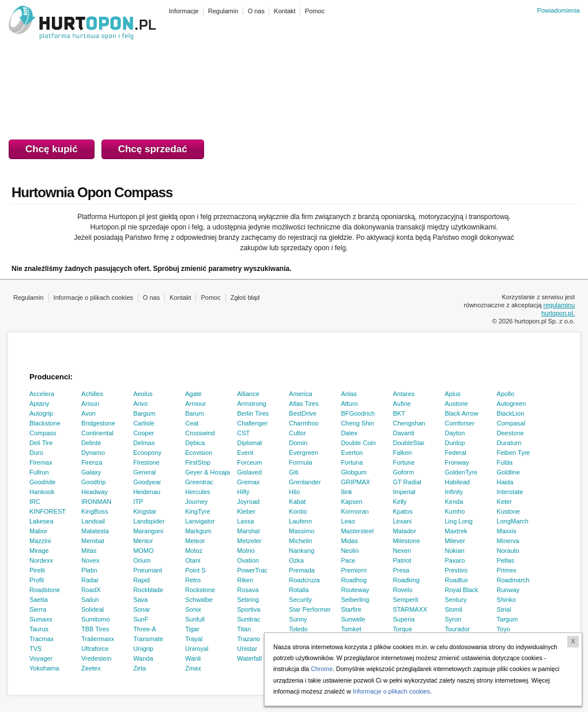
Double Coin (358, 443)
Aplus (453, 394)
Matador (404, 531)
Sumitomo (96, 619)
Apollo (506, 394)
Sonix (193, 609)
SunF (141, 619)
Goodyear (147, 482)
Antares (404, 394)
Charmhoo (304, 423)
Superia (404, 619)
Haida (505, 482)
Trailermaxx (98, 639)
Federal (456, 453)
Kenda (454, 502)
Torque (402, 629)
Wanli (193, 658)
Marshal (248, 531)
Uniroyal (197, 649)
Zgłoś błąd (245, 297)
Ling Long (459, 521)
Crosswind (200, 433)
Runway (508, 590)
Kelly (399, 502)
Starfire (351, 609)
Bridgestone (98, 423)
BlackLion (511, 413)
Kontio (298, 511)
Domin (298, 443)
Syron (453, 619)
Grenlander (305, 482)
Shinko (507, 600)
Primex (507, 570)
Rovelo (402, 590)
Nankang (301, 551)
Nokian (455, 551)
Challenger (252, 423)
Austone (457, 404)
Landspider (149, 521)
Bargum (144, 413)
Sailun (90, 600)
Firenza (92, 462)
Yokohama (44, 668)
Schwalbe (199, 600)
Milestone (406, 541)
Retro (193, 580)
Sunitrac (248, 619)
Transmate (148, 639)
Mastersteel (357, 531)
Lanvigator (200, 521)
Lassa (245, 521)
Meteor (195, 541)
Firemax (41, 462)
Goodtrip (93, 482)
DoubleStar (408, 443)
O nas (151, 297)
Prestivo (457, 570)
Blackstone (45, 423)
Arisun (90, 404)
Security (300, 600)
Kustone (508, 511)
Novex (90, 560)
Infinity (454, 492)
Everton (352, 453)
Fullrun (39, 472)
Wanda (143, 658)
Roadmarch (513, 580)
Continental (97, 433)
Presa (401, 570)
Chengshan (409, 423)
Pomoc (210, 297)
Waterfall (249, 658)
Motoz (194, 551)
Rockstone (200, 590)
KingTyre (197, 511)
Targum (508, 619)
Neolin (350, 551)
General (144, 472)
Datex (349, 433)
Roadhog (354, 580)
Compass (43, 433)
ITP (138, 502)
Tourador (457, 629)
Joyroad (248, 502)
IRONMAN (96, 502)
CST (243, 433)
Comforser (460, 423)
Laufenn (300, 521)
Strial (504, 609)
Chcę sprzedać (153, 149)
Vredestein (96, 658)
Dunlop (455, 443)
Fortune (404, 462)
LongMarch (513, 521)
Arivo (140, 404)
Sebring (248, 600)
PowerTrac (252, 570)
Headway (95, 492)
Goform (403, 472)
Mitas (89, 551)
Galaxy (91, 472)
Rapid (142, 580)
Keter (504, 502)
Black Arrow (462, 413)
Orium (142, 560)
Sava (140, 600)
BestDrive (303, 413)
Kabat (297, 502)
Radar (90, 580)
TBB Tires (95, 629)
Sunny (298, 619)
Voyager (41, 658)
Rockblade (148, 590)
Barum (194, 413)
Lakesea (42, 521)
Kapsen (351, 502)
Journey (196, 502)
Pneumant (148, 570)
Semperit (405, 600)
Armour (195, 404)
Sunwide (353, 619)
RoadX (91, 590)
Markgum (198, 531)
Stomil (454, 609)
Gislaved (249, 472)
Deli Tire (41, 443)
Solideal (93, 609)
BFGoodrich (358, 413)
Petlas (506, 560)
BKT (399, 413)
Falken (402, 453)
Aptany (39, 404)
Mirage (39, 551)
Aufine (402, 404)
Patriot (402, 560)
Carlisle (144, 423)
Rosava (248, 590)
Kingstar (145, 511)
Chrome (322, 669)
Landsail (93, 521)
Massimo (301, 531)
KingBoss (95, 511)
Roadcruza (304, 580)
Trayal (194, 639)
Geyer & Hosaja (208, 472)
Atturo (349, 404)
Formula (300, 462)
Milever (455, 541)
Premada (302, 570)
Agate (193, 394)
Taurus (39, 629)
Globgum (354, 472)
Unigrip (143, 649)
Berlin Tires (253, 413)
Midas (349, 541)
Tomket (351, 629)
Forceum (249, 462)
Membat (93, 541)
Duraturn (509, 443)
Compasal (511, 423)
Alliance (248, 394)
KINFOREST (48, 511)
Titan (244, 629)
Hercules (197, 492)
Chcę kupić (52, 149)
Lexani (402, 521)
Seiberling (355, 600)
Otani (193, 560)
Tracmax (42, 639)
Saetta (39, 600)
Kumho (455, 511)
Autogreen (512, 404)
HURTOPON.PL (82, 24)
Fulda (505, 462)
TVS (35, 649)
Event (245, 453)
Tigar (192, 629)
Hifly (243, 492)
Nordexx (41, 560)
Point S (195, 570)
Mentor (143, 541)
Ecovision (199, 453)
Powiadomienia (558, 10)
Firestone (146, 462)
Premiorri (354, 570)
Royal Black (462, 590)
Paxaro (455, 560)
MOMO (143, 551)
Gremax (248, 482)
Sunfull (195, 619)
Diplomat (249, 443)
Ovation (248, 560)
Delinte (91, 443)
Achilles (92, 394)
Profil (37, 580)
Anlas (349, 394)
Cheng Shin (357, 423)
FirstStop (198, 462)
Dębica (195, 443)
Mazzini (40, 541)
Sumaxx (41, 619)
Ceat (192, 423)
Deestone (510, 433)
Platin (89, 570)
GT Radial (407, 482)
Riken (245, 580)
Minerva (508, 541)
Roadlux (457, 580)
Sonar (142, 609)
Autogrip (41, 413)
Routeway (355, 590)
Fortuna (352, 462)
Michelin (300, 541)
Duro (36, 453)
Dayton (455, 433)
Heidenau (147, 492)
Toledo (298, 629)
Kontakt (180, 297)
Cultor (297, 433)
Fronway (457, 462)
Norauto (508, 551)
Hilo (294, 492)
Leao (348, 521)
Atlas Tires (304, 404)
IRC (35, 502)
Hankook (42, 492)
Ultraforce (95, 649)
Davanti (403, 433)
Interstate (510, 492)
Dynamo (93, 453)
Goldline (508, 472)
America (300, 394)
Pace (348, 560)
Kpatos (402, 511)
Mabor (38, 531)
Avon (88, 413)
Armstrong (252, 404)
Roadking (406, 580)
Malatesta (95, 531)
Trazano (248, 639)
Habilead (457, 482)
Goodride (42, 482)
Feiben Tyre (514, 453)
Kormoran (355, 511)
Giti (294, 472)
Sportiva (248, 609)
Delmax (144, 443)
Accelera (42, 394)
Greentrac (199, 482)
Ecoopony (147, 453)
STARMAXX (410, 609)
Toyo (504, 629)
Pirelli (37, 570)
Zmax (193, 668)
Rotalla (299, 590)
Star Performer (310, 609)
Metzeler (249, 541)
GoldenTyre (461, 472)
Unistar (247, 649)
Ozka (296, 560)
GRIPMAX (355, 482)
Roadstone (45, 590)
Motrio (246, 551)
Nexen (402, 551)
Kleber (246, 511)
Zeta (140, 668)
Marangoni (148, 531)
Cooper (144, 433)
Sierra (38, 609)
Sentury (456, 600)
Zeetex (91, 668)
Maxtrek (456, 531)
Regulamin (29, 297)
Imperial (404, 492)
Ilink (346, 492)
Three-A (145, 629)
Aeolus (143, 394)
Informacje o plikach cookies (93, 297)
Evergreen (304, 453)
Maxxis (507, 531)
